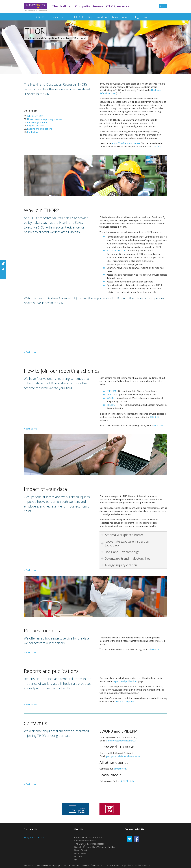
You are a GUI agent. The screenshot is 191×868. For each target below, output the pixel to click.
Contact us (32, 132)
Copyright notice (59, 865)
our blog (157, 146)
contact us (159, 425)
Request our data (36, 126)
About (126, 17)
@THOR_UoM (128, 781)
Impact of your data (37, 122)
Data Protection (43, 865)
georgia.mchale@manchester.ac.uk (123, 756)
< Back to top (30, 352)
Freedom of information (92, 865)
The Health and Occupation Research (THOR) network (26, 16)
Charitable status (112, 865)
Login (146, 17)
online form (153, 649)
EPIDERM (111, 391)
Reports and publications (103, 17)
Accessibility (74, 865)
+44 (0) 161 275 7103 (34, 837)
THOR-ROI (155, 417)
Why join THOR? (35, 116)
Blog (136, 17)
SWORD (110, 398)
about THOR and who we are (126, 143)
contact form (120, 769)
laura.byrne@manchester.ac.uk (121, 741)
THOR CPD (78, 17)
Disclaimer (29, 865)
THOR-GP (111, 405)
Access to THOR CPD (117, 251)
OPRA (109, 395)
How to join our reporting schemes (45, 119)
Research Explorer (125, 701)
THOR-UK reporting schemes (50, 17)
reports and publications (125, 681)
